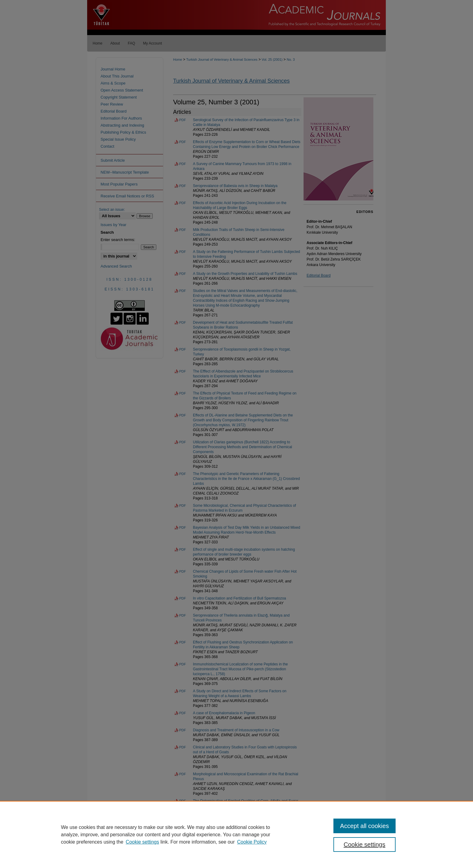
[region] (237, 834)
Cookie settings (142, 842)
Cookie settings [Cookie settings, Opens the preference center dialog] (365, 845)
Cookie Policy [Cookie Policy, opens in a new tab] (252, 842)
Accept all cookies (365, 826)
